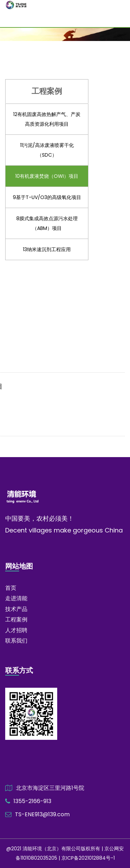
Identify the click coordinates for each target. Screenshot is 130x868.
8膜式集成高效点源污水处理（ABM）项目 (47, 223)
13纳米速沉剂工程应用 (47, 249)
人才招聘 (16, 630)
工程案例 (16, 619)
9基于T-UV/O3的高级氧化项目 (47, 197)
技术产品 (16, 609)
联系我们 (16, 641)
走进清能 (16, 598)
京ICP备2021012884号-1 (88, 858)
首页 (11, 588)
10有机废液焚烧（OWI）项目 (47, 176)
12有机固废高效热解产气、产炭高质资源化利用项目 (47, 119)
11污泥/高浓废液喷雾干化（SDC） (47, 150)
